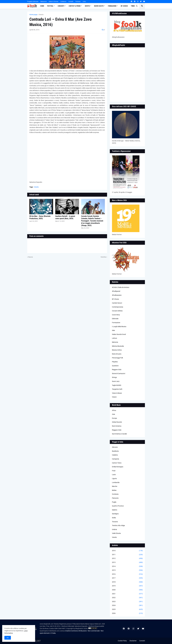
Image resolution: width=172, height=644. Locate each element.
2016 (127, 574)
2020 (127, 590)
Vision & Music (117, 393)
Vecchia (103, 257)
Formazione (116, 323)
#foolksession (117, 295)
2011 (127, 555)
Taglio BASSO (117, 385)
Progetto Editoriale (33, 2)
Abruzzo (115, 447)
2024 (127, 605)
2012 (127, 558)
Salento (115, 510)
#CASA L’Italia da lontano (121, 287)
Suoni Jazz (116, 381)
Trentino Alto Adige (118, 525)
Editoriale (115, 319)
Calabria (115, 455)
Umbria (114, 529)
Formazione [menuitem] (112, 6)
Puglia (114, 502)
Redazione (44, 2)
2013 (127, 562)
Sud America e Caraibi (119, 434)
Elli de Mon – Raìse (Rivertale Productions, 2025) (40, 217)
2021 (127, 594)
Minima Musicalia (118, 346)
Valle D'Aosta (116, 533)
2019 (127, 586)
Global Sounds (117, 422)
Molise (114, 490)
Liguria (114, 478)
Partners (78, 2)
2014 (127, 566)
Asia (113, 414)
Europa (114, 418)
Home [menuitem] (42, 6)
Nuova (31, 257)
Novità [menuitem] (87, 6)
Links (84, 2)
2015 (127, 570)
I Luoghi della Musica (119, 327)
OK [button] (8, 638)
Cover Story (116, 315)
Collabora (63, 2)
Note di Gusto (117, 354)
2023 (127, 602)
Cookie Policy (122, 641)
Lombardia (116, 482)
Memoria (115, 342)
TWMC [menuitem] (133, 6)
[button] (137, 6)
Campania (116, 459)
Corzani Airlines (117, 311)
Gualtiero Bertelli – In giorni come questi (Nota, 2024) (65, 217)
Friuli (114, 471)
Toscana (115, 522)
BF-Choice (115, 299)
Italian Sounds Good (119, 334)
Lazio (114, 475)
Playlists (115, 362)
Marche (115, 486)
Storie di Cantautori (119, 374)
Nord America (117, 426)
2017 (127, 578)
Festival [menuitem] (50, 6)
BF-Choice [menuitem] (124, 6)
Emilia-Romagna (118, 467)
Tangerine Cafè (117, 389)
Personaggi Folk (117, 358)
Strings (114, 377)
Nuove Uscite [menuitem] (99, 6)
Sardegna (115, 514)
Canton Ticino (117, 463)
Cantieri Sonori (117, 303)
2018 (127, 582)
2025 (127, 609)
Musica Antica (117, 350)
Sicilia (114, 518)
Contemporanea (118, 307)
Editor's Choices (54, 2)
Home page (33, 15)
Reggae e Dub (117, 370)
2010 (127, 551)
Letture (114, 338)
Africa (114, 410)
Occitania (115, 494)
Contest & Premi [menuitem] (75, 6)
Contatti (71, 2)
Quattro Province (118, 506)
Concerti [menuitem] (61, 6)
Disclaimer (133, 641)
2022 (127, 598)
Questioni (115, 366)
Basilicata (115, 451)
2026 (127, 613)
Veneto (41, 15)
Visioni (114, 397)
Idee (113, 330)
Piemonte (115, 498)
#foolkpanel (116, 291)
